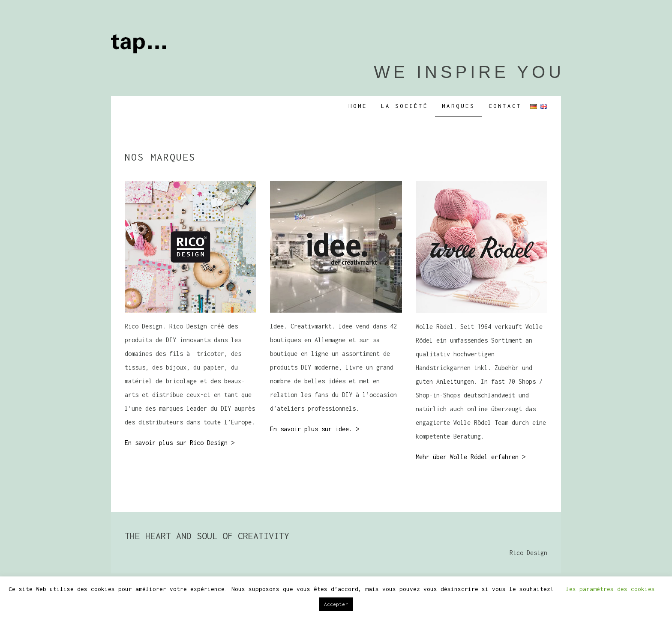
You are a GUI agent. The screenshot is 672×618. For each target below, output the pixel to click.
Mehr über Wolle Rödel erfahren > (471, 457)
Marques (458, 106)
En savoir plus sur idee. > (315, 429)
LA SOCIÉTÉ (405, 106)
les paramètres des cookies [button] (610, 589)
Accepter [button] (336, 604)
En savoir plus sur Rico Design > (180, 443)
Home (358, 106)
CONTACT (505, 106)
